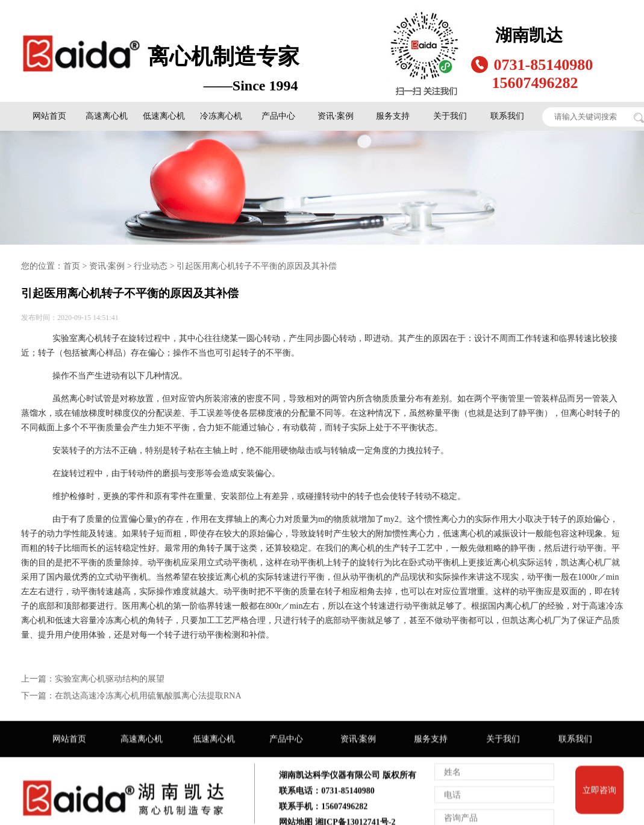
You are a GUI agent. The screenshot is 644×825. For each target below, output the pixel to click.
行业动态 (151, 265)
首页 (72, 265)
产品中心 (278, 115)
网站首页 (49, 115)
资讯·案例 (336, 115)
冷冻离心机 (221, 115)
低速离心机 (164, 115)
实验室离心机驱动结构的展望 (110, 678)
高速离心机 (107, 115)
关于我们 (450, 115)
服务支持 (393, 115)
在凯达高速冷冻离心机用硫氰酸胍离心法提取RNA (148, 695)
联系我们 (507, 115)
